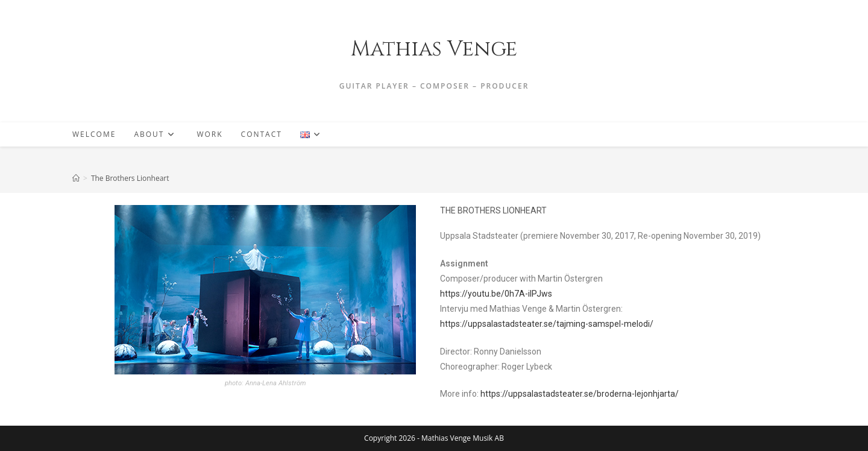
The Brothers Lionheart (130, 178)
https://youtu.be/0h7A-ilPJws (496, 294)
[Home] (76, 178)
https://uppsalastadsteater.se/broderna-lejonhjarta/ (580, 394)
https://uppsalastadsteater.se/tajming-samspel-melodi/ (547, 324)
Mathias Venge (434, 49)
